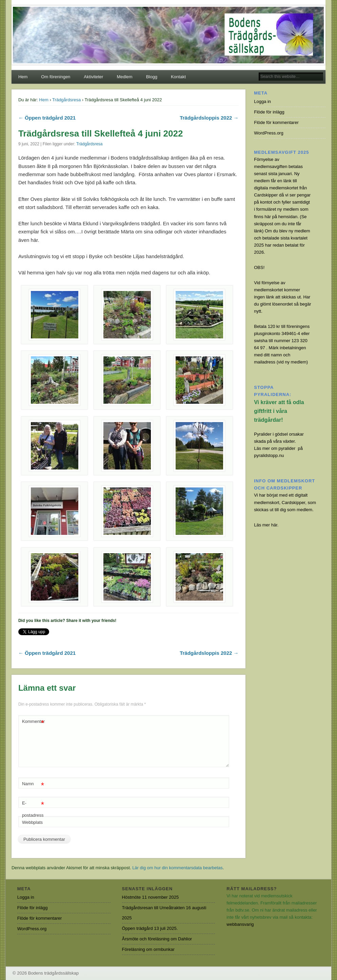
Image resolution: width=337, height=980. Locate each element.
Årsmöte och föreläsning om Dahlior (157, 939)
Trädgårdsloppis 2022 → (209, 118)
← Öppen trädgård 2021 (47, 118)
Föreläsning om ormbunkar (148, 949)
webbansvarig (240, 924)
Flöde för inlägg (269, 112)
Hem (23, 77)
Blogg (152, 77)
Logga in (262, 101)
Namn (33, 784)
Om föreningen (56, 77)
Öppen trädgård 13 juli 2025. (150, 928)
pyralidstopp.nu (269, 455)
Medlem (124, 77)
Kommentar (33, 722)
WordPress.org (269, 133)
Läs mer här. (266, 525)
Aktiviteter (93, 77)
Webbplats (32, 822)
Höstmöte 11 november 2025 (151, 897)
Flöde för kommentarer (276, 122)
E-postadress (33, 808)
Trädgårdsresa (66, 100)
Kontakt (178, 77)
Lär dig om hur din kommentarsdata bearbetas (177, 868)
